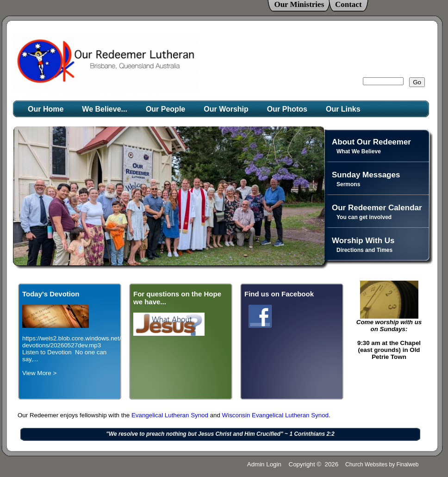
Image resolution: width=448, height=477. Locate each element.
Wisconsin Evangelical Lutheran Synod (275, 415)
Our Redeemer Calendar (377, 208)
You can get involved (364, 217)
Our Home (46, 109)
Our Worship (226, 109)
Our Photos (287, 109)
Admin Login (264, 464)
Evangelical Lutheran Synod (171, 415)
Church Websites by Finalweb (382, 464)
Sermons (348, 184)
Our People (165, 109)
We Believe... (105, 109)
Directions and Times (364, 250)
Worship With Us (363, 241)
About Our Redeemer (371, 142)
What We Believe (359, 151)
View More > (39, 373)
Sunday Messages (366, 175)
